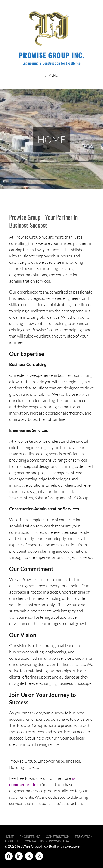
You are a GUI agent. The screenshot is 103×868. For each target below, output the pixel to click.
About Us (12, 841)
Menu (53, 75)
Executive (72, 846)
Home (9, 837)
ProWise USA (59, 841)
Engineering (30, 837)
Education (84, 837)
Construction (58, 837)
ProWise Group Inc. (51, 55)
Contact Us (34, 841)
